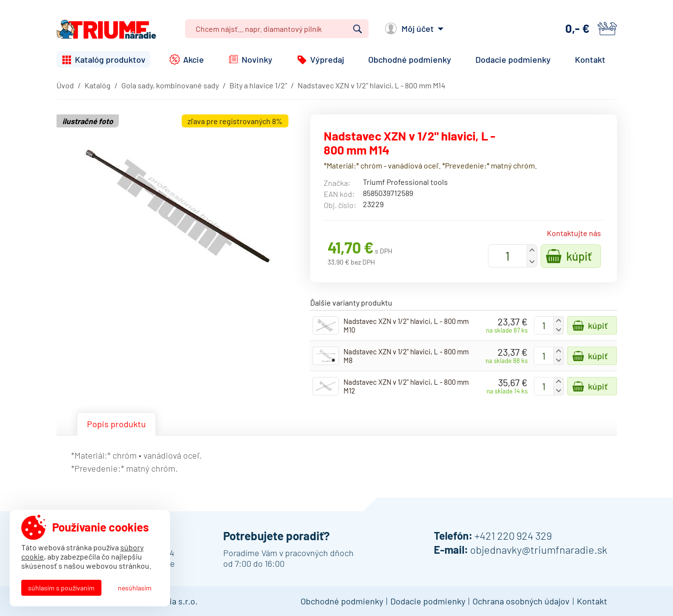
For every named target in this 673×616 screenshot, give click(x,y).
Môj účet (418, 28)
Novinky (257, 59)
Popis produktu (116, 424)
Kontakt (590, 59)
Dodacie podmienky (513, 59)
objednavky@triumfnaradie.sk (539, 549)
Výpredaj (327, 59)
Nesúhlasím (135, 588)
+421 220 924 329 (513, 535)
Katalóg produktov (110, 59)
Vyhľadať (358, 29)
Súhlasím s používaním (61, 588)
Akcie (193, 59)
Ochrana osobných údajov (521, 601)
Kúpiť (579, 256)
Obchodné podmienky (410, 59)
